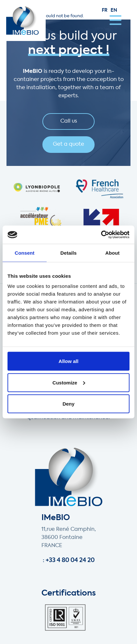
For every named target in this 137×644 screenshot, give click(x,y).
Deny (69, 404)
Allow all (69, 361)
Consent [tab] (25, 253)
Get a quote (68, 144)
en (114, 10)
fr (105, 10)
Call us (69, 121)
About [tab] (113, 253)
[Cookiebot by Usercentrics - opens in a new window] (101, 235)
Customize (69, 382)
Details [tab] (68, 253)
